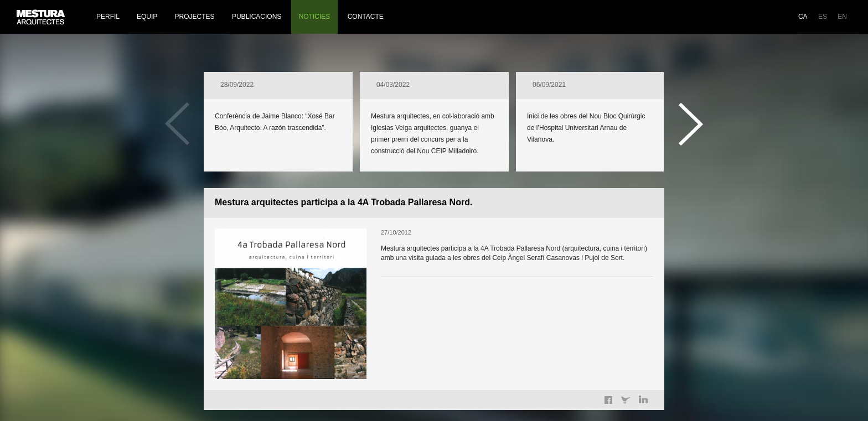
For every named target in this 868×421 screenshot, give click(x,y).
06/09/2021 (549, 85)
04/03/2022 (393, 85)
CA (803, 17)
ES (823, 17)
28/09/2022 (237, 85)
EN (842, 17)
